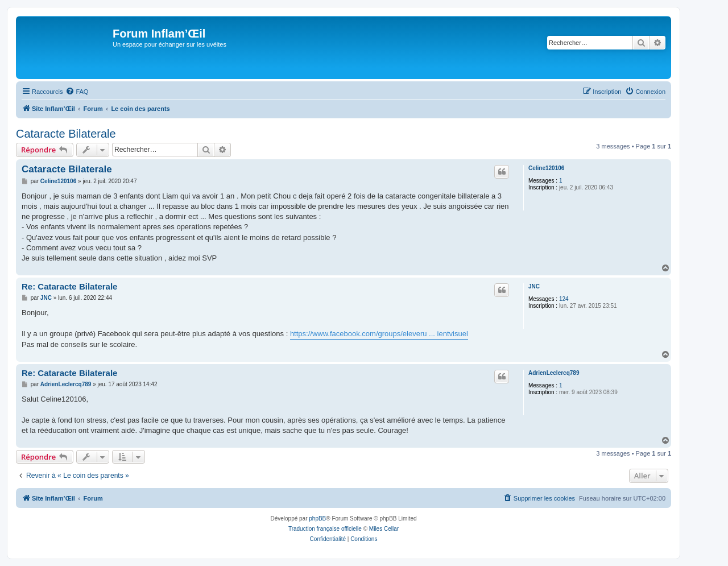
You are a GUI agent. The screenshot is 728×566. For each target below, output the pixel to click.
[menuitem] (77, 92)
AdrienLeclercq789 (554, 373)
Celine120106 (546, 168)
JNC (534, 286)
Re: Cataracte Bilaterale (69, 286)
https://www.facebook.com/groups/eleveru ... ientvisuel (379, 334)
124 (564, 299)
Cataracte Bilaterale (66, 134)
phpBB (317, 519)
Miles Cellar (384, 529)
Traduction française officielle (325, 529)
